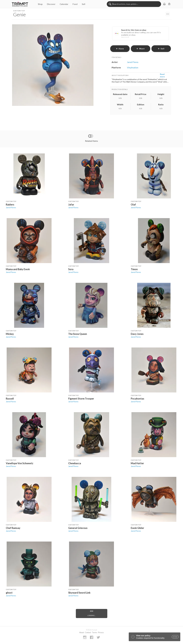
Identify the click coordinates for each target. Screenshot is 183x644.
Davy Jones (137, 334)
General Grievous (78, 528)
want (141, 49)
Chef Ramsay (13, 528)
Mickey (10, 334)
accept (175, 637)
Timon (134, 269)
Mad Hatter (137, 463)
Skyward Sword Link (79, 593)
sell (161, 49)
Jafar (71, 205)
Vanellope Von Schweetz (20, 463)
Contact (88, 632)
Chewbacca (75, 463)
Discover (51, 4)
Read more (162, 75)
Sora (71, 269)
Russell (10, 399)
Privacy (101, 632)
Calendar (64, 4)
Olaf (133, 205)
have (120, 49)
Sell (83, 4)
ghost (9, 593)
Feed (75, 4)
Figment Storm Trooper (81, 399)
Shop (40, 4)
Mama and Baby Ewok (18, 269)
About (82, 632)
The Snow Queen (78, 334)
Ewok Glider (137, 528)
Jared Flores (11, 207)
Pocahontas (137, 399)
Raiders (10, 205)
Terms (94, 632)
